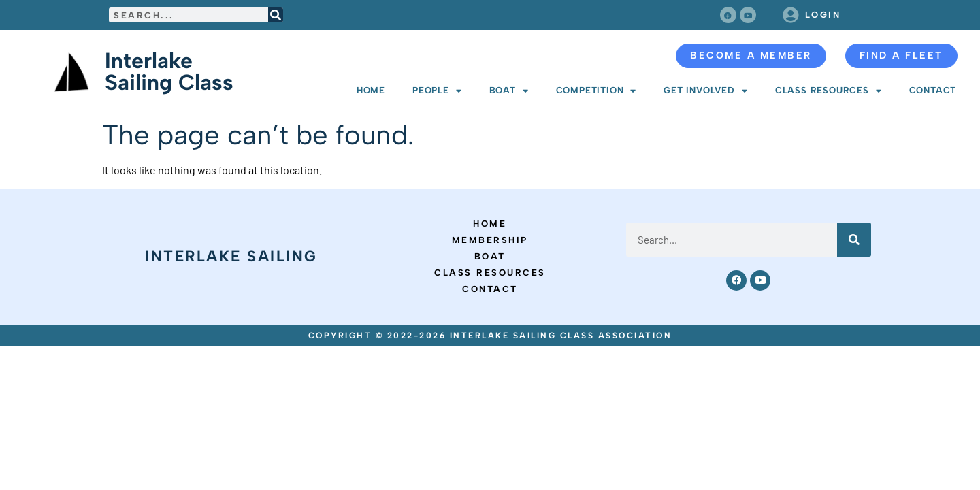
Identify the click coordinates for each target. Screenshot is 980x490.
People (437, 91)
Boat (509, 91)
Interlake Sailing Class (169, 71)
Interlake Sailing (231, 256)
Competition (597, 91)
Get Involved (705, 91)
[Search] (276, 15)
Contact (933, 90)
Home (371, 90)
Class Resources (829, 91)
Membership (490, 240)
